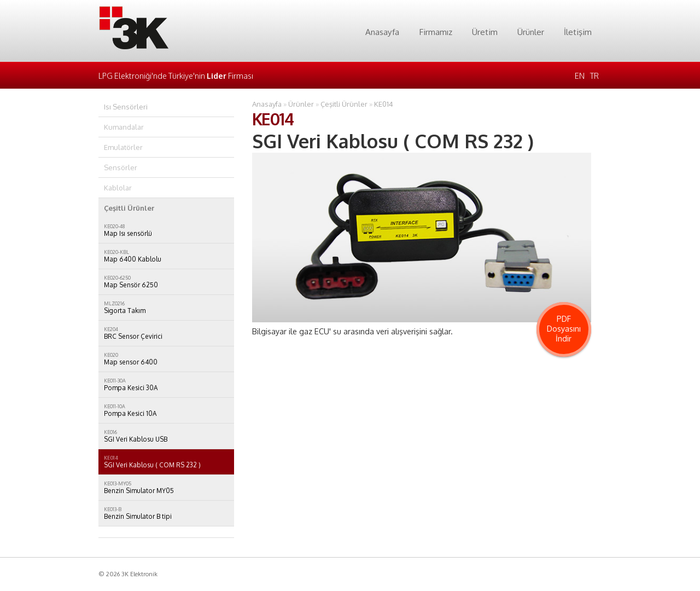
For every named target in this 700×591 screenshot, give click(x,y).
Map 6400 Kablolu (166, 256)
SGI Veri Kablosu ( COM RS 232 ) (166, 462)
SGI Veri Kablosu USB (166, 436)
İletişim (578, 32)
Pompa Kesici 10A (166, 410)
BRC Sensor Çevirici (166, 333)
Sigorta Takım (166, 308)
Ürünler (531, 32)
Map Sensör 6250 (166, 282)
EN (580, 76)
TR (594, 76)
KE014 (384, 104)
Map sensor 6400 (166, 359)
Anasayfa (382, 32)
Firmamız (436, 32)
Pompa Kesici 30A (166, 385)
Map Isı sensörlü (166, 230)
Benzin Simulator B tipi (166, 513)
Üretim (485, 32)
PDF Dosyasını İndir (564, 328)
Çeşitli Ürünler (344, 104)
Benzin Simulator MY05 (166, 488)
